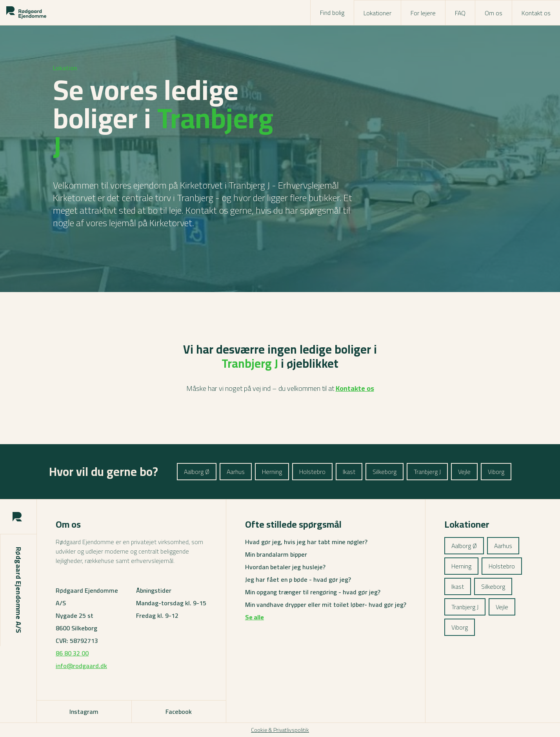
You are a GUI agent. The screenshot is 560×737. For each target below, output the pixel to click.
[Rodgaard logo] (26, 13)
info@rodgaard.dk (81, 666)
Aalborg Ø (197, 472)
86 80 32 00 (72, 653)
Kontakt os (536, 13)
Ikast (349, 472)
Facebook (179, 712)
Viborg (496, 472)
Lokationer (377, 13)
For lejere (423, 13)
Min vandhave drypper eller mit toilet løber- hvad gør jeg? (326, 604)
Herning (272, 472)
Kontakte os (355, 388)
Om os (494, 13)
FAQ (460, 13)
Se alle (255, 617)
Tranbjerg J (427, 472)
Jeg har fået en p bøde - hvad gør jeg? (298, 579)
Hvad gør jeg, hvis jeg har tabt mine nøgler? (306, 542)
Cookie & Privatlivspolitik (280, 730)
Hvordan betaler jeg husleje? (285, 567)
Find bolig (332, 13)
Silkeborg (385, 472)
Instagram (84, 712)
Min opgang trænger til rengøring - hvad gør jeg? (313, 592)
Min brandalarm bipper (276, 554)
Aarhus (236, 472)
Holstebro (312, 472)
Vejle (464, 472)
